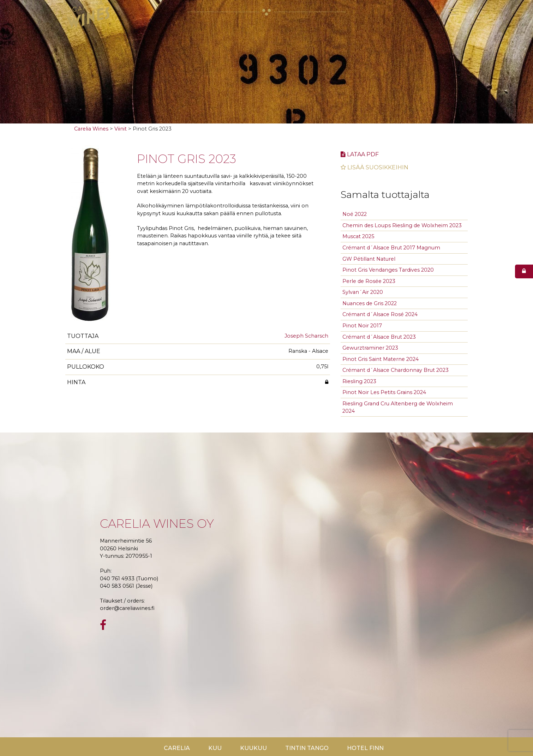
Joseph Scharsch (306, 336)
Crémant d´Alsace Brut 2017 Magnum (391, 248)
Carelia (177, 748)
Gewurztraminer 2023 (370, 348)
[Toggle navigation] (454, 11)
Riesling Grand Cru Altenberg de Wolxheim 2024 (398, 407)
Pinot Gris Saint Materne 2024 (381, 359)
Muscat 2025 (358, 236)
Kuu (215, 748)
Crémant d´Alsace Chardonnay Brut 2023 (396, 370)
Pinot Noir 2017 (362, 326)
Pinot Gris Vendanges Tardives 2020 (388, 270)
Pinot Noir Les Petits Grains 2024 (384, 392)
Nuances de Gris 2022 (370, 303)
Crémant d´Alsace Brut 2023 (379, 337)
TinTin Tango (307, 748)
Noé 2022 (355, 214)
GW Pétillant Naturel (369, 259)
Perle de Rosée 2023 (369, 281)
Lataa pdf (360, 154)
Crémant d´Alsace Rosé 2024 (380, 314)
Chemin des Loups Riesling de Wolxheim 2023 (402, 225)
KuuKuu (253, 748)
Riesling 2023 (359, 381)
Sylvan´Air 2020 (363, 292)
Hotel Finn (365, 748)
